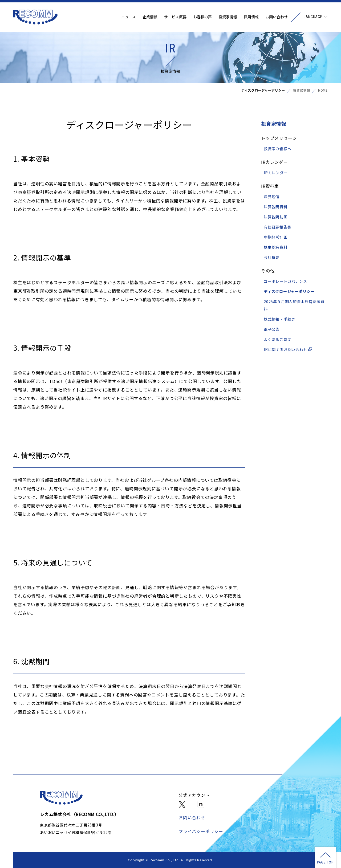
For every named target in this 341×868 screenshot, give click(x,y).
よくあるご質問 (278, 339)
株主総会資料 (276, 247)
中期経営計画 (276, 237)
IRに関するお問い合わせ (288, 349)
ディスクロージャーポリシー (289, 291)
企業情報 (150, 17)
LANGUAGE (313, 17)
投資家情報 (228, 17)
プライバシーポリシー (201, 831)
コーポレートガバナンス (285, 281)
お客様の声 (202, 17)
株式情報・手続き (279, 319)
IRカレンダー (276, 173)
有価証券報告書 (278, 227)
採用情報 (251, 17)
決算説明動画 (276, 217)
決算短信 (272, 197)
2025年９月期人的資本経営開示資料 (294, 305)
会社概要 (272, 257)
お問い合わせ (277, 17)
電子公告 (272, 329)
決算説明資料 (276, 207)
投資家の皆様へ (278, 149)
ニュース (129, 17)
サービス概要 (175, 17)
